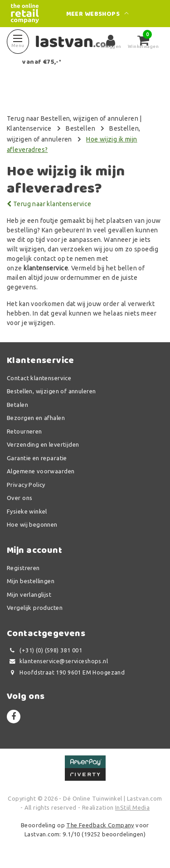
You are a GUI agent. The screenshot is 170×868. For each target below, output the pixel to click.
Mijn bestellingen (31, 581)
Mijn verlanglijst (29, 594)
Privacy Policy (26, 485)
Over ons (19, 498)
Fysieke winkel (27, 511)
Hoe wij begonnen (32, 524)
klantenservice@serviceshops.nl (57, 661)
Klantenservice (29, 128)
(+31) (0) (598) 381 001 (44, 650)
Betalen (17, 405)
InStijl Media (132, 807)
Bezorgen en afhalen (36, 418)
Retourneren (24, 431)
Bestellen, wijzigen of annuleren (51, 391)
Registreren (23, 568)
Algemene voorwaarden (41, 471)
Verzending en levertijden (43, 444)
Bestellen (80, 128)
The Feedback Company (100, 825)
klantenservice (46, 268)
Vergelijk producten (35, 608)
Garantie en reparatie (37, 458)
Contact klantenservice (39, 378)
